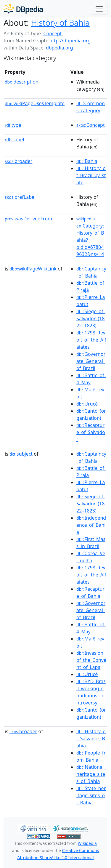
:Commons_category (91, 107)
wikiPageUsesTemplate (35, 103)
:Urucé (87, 404)
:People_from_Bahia (91, 756)
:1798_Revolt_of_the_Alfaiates (91, 340)
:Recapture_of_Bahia (90, 592)
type (13, 125)
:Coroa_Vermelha (91, 557)
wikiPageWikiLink (33, 269)
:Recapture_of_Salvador (91, 432)
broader (18, 161)
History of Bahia (60, 23)
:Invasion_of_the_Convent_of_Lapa (91, 660)
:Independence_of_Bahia (91, 525)
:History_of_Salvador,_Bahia (91, 739)
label (15, 140)
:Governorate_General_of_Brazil (91, 361)
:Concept (91, 125)
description (22, 82)
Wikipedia (87, 843)
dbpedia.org (59, 48)
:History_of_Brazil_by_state (91, 175)
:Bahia (87, 161)
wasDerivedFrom (28, 219)
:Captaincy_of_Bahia (91, 272)
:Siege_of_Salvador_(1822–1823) (91, 318)
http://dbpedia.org (70, 41)
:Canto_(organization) (91, 414)
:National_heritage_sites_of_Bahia (91, 774)
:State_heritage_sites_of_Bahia (91, 795)
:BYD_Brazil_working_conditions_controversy (91, 692)
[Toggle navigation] (99, 9)
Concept (52, 33)
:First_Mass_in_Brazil (91, 543)
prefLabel (20, 197)
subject (21, 454)
